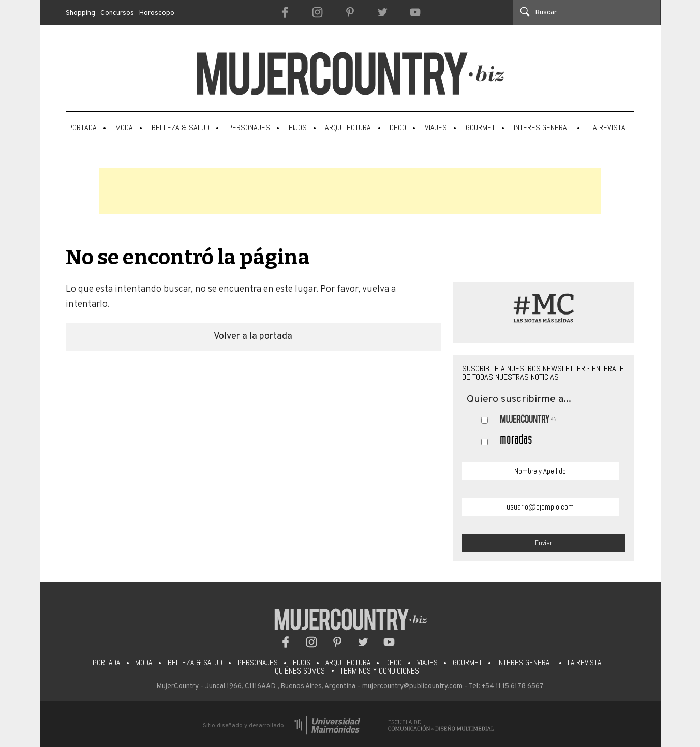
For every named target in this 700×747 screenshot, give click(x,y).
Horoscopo (157, 13)
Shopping (80, 13)
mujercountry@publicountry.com (412, 686)
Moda (124, 128)
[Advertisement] (350, 191)
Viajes (436, 128)
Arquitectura (348, 128)
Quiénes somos (300, 671)
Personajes (249, 128)
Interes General (542, 128)
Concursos (117, 13)
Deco (398, 128)
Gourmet (480, 128)
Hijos (298, 128)
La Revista (607, 128)
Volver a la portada (253, 337)
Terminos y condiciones (379, 671)
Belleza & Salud (181, 128)
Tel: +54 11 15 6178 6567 (506, 686)
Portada (83, 128)
